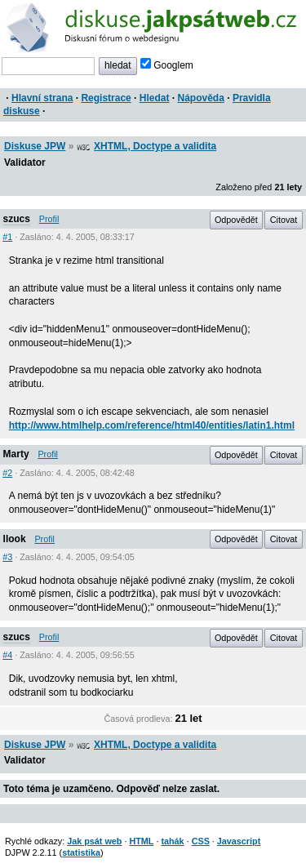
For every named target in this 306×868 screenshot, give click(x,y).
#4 (7, 655)
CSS (201, 841)
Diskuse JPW (35, 146)
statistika (81, 852)
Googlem (167, 65)
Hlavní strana (42, 98)
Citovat (284, 220)
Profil (49, 219)
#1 (7, 237)
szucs (17, 219)
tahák (172, 841)
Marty (16, 454)
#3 (7, 557)
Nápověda (201, 98)
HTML (141, 841)
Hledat (155, 98)
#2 (7, 473)
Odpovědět (236, 220)
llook (15, 539)
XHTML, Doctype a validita (155, 146)
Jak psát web (94, 841)
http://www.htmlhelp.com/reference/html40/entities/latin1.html (152, 425)
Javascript (239, 841)
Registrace (106, 98)
